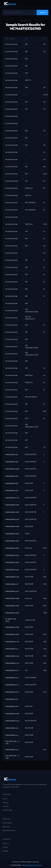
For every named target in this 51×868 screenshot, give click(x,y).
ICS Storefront (7, 823)
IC (10, 4)
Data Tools (6, 827)
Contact (5, 847)
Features (6, 803)
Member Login (7, 810)
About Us (6, 843)
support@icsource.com (33, 865)
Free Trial (6, 806)
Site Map (6, 851)
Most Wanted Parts (9, 831)
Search (5, 799)
